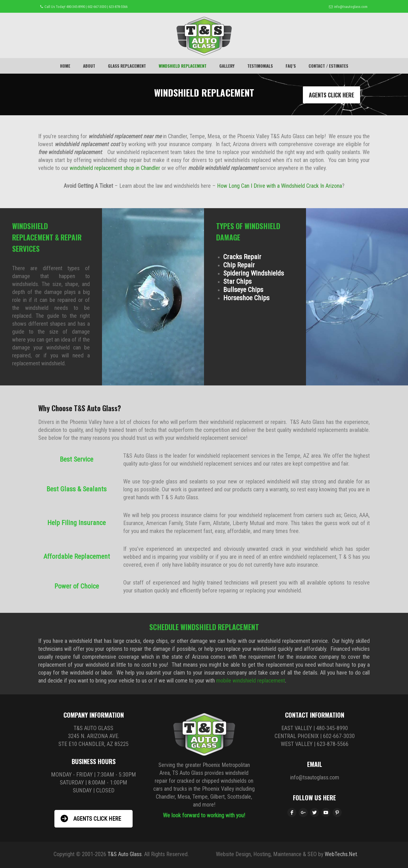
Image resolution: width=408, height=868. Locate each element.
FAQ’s (291, 66)
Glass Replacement (127, 66)
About (89, 66)
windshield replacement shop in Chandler (115, 168)
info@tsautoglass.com (351, 7)
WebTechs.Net (341, 854)
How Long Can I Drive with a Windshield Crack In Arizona (280, 186)
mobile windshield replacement (251, 681)
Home (65, 66)
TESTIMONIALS (260, 66)
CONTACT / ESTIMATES (328, 66)
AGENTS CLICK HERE (331, 95)
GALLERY (227, 66)
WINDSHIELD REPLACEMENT (183, 66)
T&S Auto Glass (125, 854)
